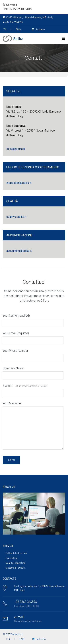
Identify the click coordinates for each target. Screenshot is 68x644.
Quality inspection (16, 563)
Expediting (12, 558)
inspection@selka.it (19, 183)
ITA (5, 30)
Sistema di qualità (16, 568)
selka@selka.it (16, 149)
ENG (18, 30)
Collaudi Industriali (16, 553)
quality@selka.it (16, 217)
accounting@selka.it (19, 251)
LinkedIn (40, 30)
